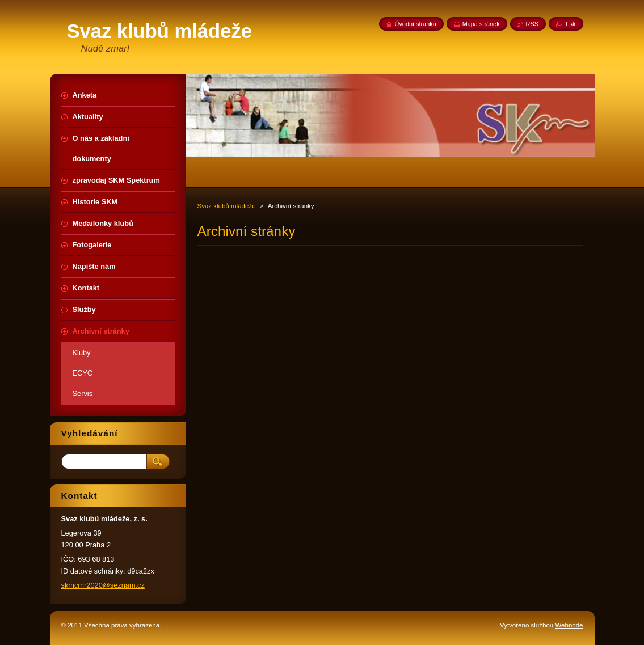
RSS (532, 24)
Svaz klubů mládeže (227, 206)
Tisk (570, 24)
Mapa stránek (481, 24)
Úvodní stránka (416, 24)
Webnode (569, 625)
